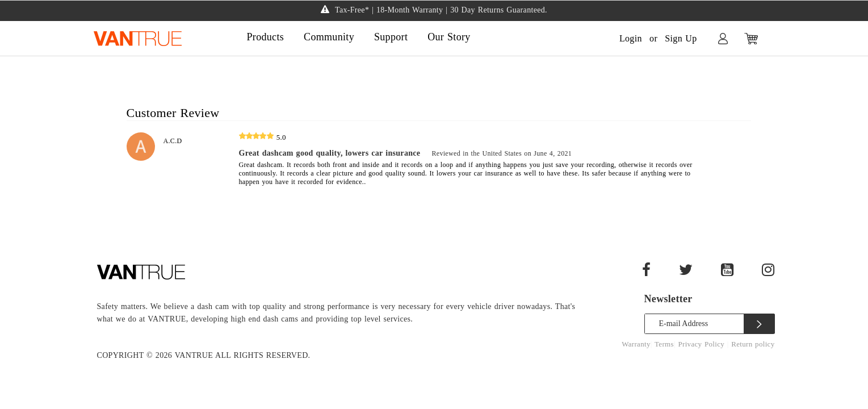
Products (266, 37)
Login (631, 38)
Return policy (753, 344)
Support (391, 37)
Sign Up (681, 38)
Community (329, 37)
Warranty (636, 344)
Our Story (449, 37)
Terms (664, 344)
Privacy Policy (702, 344)
